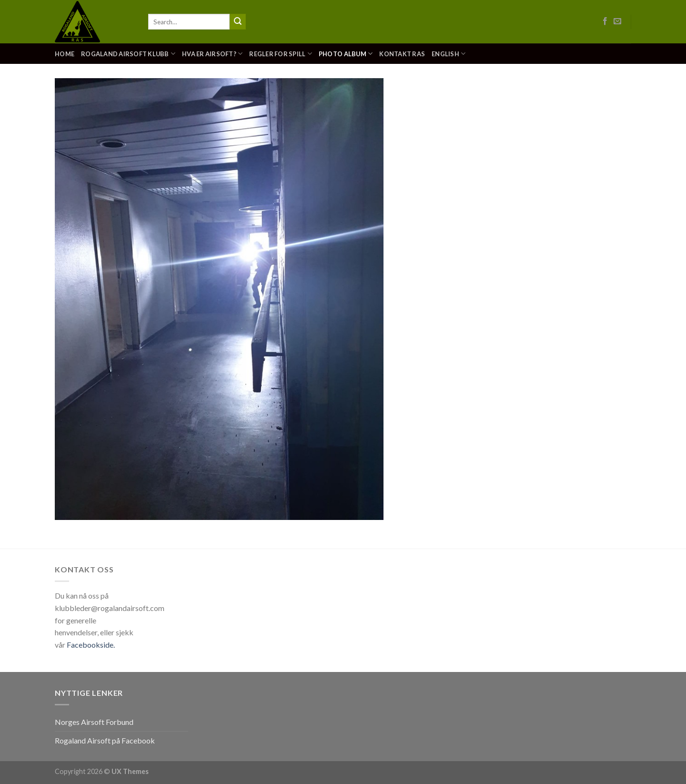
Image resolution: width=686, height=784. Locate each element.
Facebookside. (91, 645)
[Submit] (238, 22)
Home (65, 54)
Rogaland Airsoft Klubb (128, 54)
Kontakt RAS (402, 54)
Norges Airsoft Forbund (94, 722)
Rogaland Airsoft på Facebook (105, 740)
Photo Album (346, 54)
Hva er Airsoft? (212, 54)
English (449, 54)
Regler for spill (281, 54)
